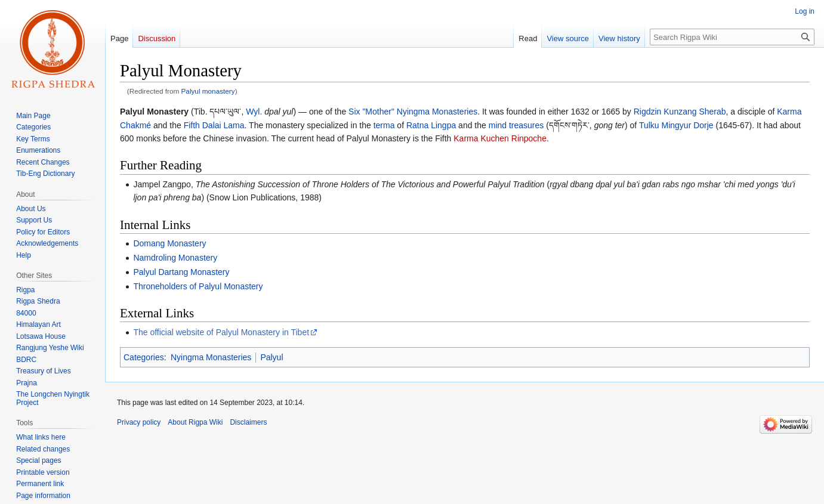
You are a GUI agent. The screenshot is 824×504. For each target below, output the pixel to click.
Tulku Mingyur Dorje (676, 125)
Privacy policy (139, 422)
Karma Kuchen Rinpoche (500, 138)
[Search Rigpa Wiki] (732, 37)
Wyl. (254, 112)
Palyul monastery (208, 91)
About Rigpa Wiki (195, 422)
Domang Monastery (169, 243)
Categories (144, 357)
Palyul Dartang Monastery (181, 272)
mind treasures (516, 125)
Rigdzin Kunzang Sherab (680, 112)
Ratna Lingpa (431, 125)
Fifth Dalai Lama (214, 125)
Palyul (271, 357)
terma (384, 125)
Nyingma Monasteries (211, 357)
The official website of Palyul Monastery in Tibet (221, 332)
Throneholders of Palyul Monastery (198, 286)
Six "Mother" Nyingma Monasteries (413, 112)
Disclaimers (248, 422)
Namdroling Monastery (175, 258)
